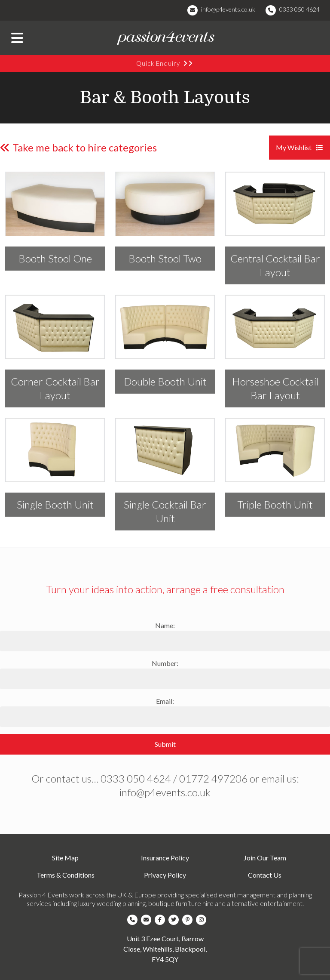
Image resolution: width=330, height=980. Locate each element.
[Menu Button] (17, 38)
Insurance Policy (165, 858)
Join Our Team (265, 858)
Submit (165, 744)
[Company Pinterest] (189, 920)
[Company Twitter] (175, 920)
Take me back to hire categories (78, 147)
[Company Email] (148, 920)
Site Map (65, 858)
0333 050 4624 (299, 9)
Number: (165, 663)
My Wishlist (299, 147)
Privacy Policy (165, 875)
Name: (165, 625)
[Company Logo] (165, 38)
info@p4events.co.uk (228, 9)
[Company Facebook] (162, 920)
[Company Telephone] (134, 920)
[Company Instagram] (203, 920)
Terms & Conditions (66, 875)
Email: (165, 701)
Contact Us (265, 875)
